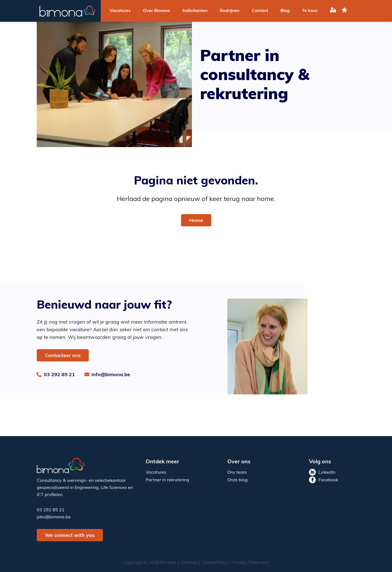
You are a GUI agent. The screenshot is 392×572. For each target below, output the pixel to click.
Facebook (328, 480)
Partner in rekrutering (167, 480)
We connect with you (70, 536)
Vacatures (120, 11)
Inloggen (333, 11)
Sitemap (189, 563)
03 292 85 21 (59, 375)
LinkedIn (327, 473)
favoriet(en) (344, 11)
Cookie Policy (215, 563)
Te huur (310, 11)
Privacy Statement (251, 563)
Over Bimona (156, 11)
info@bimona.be (111, 375)
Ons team (237, 473)
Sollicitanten (195, 11)
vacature (79, 330)
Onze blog (238, 480)
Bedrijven (230, 11)
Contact (260, 11)
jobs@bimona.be (54, 517)
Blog (285, 11)
